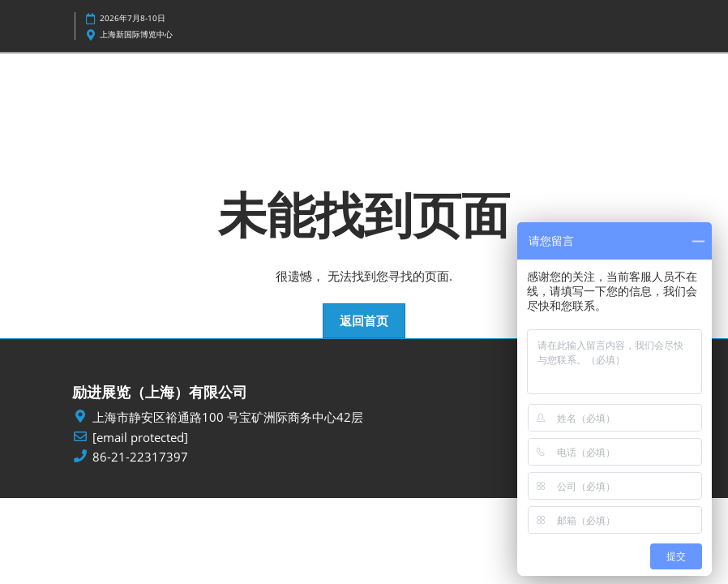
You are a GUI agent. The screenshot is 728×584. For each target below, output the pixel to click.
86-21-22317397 (140, 457)
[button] (364, 321)
